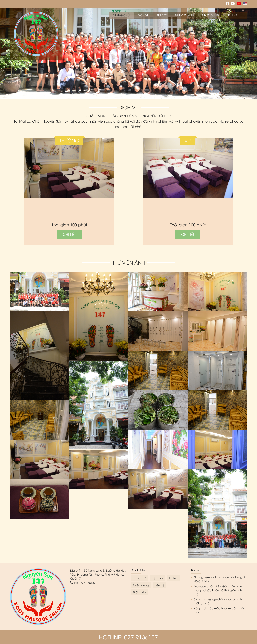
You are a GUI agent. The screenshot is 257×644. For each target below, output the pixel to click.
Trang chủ (121, 15)
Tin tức (162, 15)
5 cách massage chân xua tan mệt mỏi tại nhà (218, 601)
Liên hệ (232, 15)
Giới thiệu (139, 592)
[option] (128, 53)
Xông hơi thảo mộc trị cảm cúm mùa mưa (219, 610)
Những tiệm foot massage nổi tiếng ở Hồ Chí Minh (219, 579)
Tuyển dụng (210, 15)
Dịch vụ (143, 15)
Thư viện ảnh (184, 15)
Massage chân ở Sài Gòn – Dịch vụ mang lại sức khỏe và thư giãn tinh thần (218, 590)
